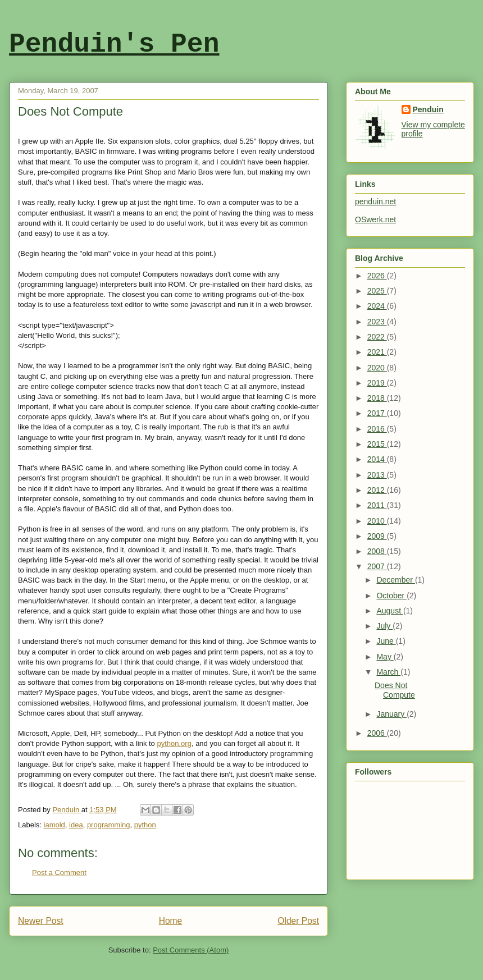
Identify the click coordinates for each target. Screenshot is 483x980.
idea (76, 825)
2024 (377, 306)
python (145, 825)
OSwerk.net (375, 219)
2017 (377, 413)
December (395, 580)
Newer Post (41, 921)
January (391, 714)
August (389, 611)
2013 (377, 475)
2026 (377, 276)
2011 (377, 505)
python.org (174, 743)
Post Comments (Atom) (191, 950)
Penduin (428, 109)
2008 (377, 551)
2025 (377, 291)
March (388, 672)
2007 (377, 566)
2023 (377, 322)
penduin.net (375, 202)
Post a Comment (59, 873)
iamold (54, 825)
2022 (377, 337)
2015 (377, 444)
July (384, 626)
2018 (377, 398)
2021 (377, 352)
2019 (377, 383)
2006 (377, 733)
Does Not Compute (395, 690)
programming (109, 825)
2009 (377, 536)
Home (171, 921)
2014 (377, 459)
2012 (377, 490)
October (391, 596)
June (386, 641)
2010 (377, 521)
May (385, 657)
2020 (377, 368)
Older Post (298, 921)
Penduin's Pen (114, 44)
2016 (377, 429)
